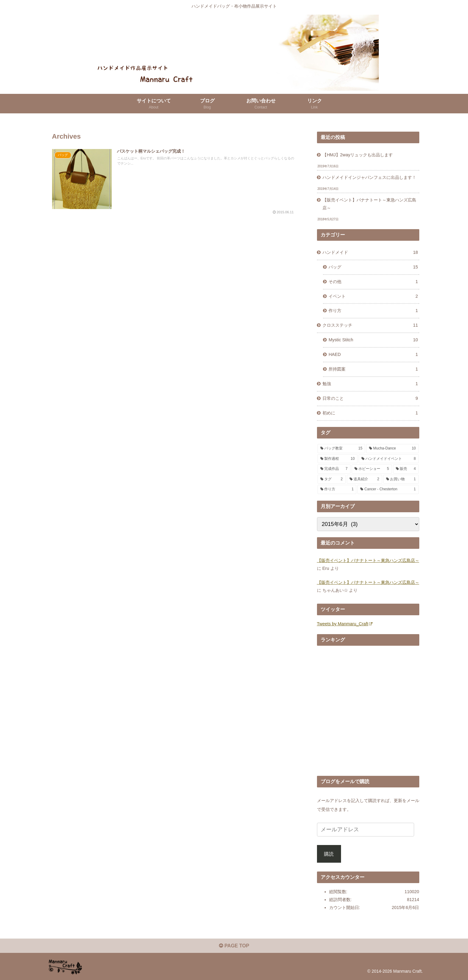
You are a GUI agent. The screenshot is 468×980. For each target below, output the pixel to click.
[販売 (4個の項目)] (406, 469)
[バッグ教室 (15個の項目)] (341, 449)
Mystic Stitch (373, 340)
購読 (329, 854)
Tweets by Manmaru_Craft (345, 624)
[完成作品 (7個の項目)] (334, 469)
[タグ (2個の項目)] (332, 479)
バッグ (373, 267)
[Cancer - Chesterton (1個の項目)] (388, 489)
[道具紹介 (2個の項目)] (364, 479)
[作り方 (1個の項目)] (337, 489)
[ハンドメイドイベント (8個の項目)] (389, 459)
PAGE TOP (234, 946)
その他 (373, 282)
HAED (373, 355)
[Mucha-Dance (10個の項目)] (392, 449)
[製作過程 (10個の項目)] (338, 459)
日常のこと (370, 399)
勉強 (370, 384)
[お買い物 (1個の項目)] (401, 479)
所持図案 (373, 369)
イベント (373, 296)
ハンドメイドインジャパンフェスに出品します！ (369, 177)
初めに (370, 413)
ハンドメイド (370, 253)
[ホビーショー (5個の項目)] (372, 469)
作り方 (373, 311)
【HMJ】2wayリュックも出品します (358, 155)
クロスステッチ (370, 325)
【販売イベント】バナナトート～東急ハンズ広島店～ (369, 204)
